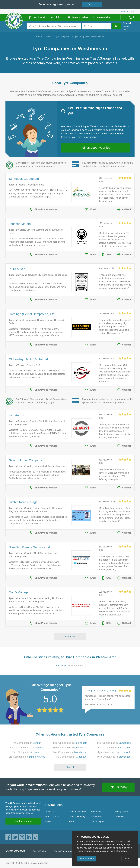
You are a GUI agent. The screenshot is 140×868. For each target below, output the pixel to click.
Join (92, 4)
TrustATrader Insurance (66, 851)
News (48, 821)
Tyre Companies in (26, 743)
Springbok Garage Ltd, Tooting (101, 691)
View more (70, 636)
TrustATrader (40, 851)
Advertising (97, 812)
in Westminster (70, 666)
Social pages (97, 821)
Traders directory (77, 817)
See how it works (23, 821)
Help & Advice (52, 817)
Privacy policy (121, 812)
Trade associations (78, 812)
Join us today (118, 787)
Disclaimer (119, 817)
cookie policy (100, 851)
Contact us (96, 817)
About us (50, 812)
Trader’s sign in (127, 11)
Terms (71, 821)
